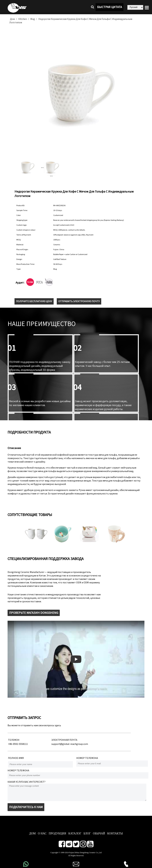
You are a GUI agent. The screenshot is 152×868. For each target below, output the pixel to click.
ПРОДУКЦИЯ (57, 833)
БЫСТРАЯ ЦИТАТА (110, 7)
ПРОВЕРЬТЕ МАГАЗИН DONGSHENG (34, 613)
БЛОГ (87, 833)
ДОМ (32, 833)
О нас (42, 833)
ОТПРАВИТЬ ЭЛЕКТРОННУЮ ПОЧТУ (79, 301)
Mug (33, 19)
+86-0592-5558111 (18, 744)
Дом (12, 19)
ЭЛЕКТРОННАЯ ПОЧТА (64, 740)
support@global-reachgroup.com (70, 744)
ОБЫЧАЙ (99, 833)
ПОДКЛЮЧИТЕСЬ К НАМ (26, 807)
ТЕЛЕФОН (14, 740)
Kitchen (23, 19)
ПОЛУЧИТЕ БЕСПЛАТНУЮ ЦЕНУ (34, 301)
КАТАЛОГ (75, 833)
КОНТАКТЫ (115, 833)
